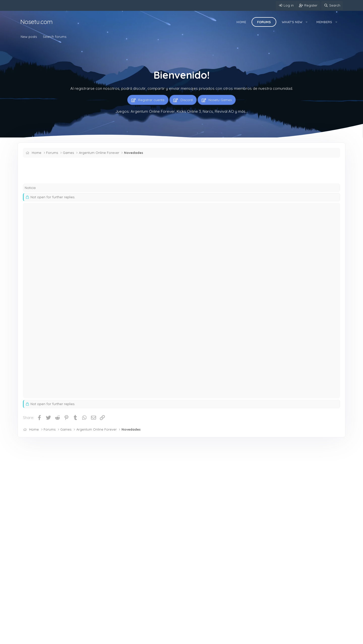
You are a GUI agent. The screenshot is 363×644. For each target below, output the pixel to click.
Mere (27, 639)
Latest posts (118, 458)
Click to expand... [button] (205, 319)
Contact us (72, 639)
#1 (334, 210)
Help (142, 639)
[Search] (332, 5)
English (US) (49, 639)
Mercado (119, 497)
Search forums (55, 37)
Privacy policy (124, 639)
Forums (264, 22)
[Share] (327, 210)
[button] (307, 22)
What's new (292, 22)
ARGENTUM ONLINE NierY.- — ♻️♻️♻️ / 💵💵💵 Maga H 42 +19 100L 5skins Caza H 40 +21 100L (142, 532)
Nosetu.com (36, 22)
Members (324, 22)
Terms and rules (97, 639)
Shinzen (33, 174)
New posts (29, 37)
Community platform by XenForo (304, 638)
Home (241, 22)
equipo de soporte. (271, 369)
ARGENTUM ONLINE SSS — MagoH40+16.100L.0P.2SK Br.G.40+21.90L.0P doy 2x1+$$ (138, 559)
